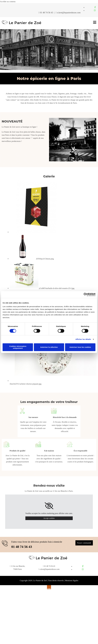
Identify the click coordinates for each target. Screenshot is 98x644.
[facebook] (95, 7)
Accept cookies (49, 518)
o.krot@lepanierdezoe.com (69, 13)
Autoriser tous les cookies (80, 347)
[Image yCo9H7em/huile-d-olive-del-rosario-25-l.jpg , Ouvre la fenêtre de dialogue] (42, 288)
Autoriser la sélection (49, 347)
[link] (49, 506)
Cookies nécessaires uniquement (18, 347)
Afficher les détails (83, 339)
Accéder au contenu (8, 2)
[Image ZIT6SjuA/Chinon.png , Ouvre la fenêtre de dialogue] (32, 259)
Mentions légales (72, 581)
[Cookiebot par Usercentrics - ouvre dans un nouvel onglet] (85, 295)
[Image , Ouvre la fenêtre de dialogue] (36, 232)
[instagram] (95, 10)
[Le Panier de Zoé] (21, 24)
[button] (84, 543)
